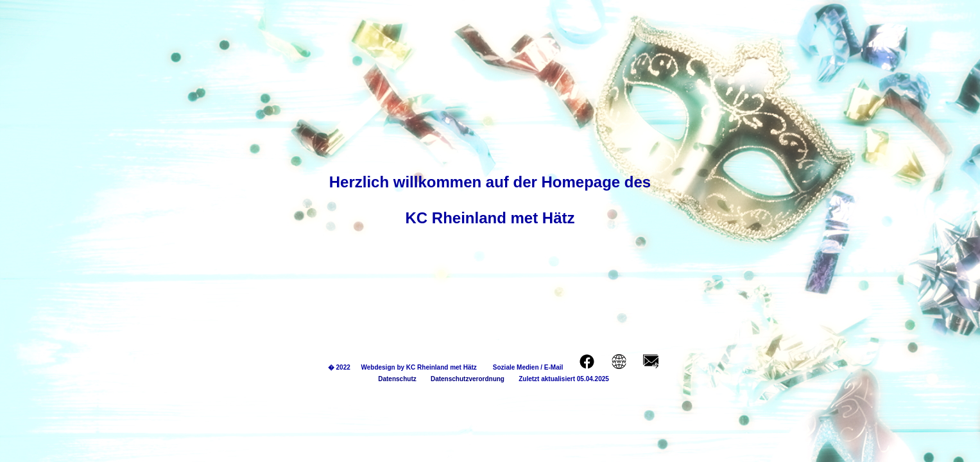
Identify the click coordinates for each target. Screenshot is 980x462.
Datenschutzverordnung (460, 379)
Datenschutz (394, 379)
